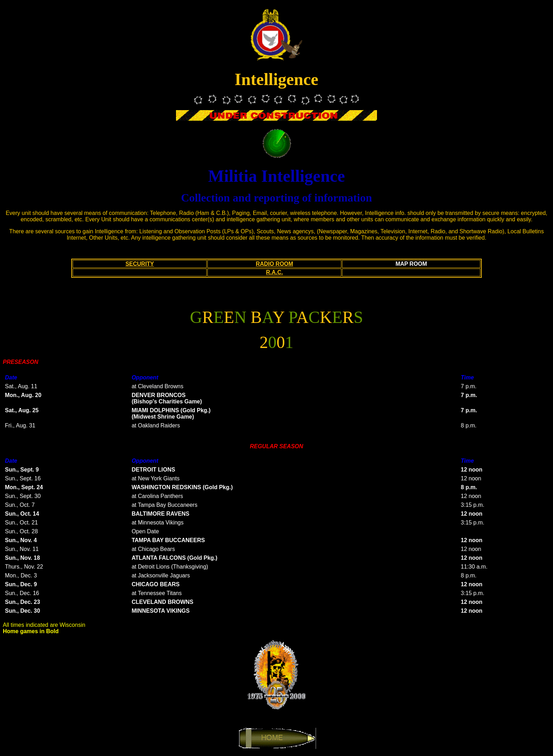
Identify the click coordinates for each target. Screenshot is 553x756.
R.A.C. (274, 272)
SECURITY (140, 264)
